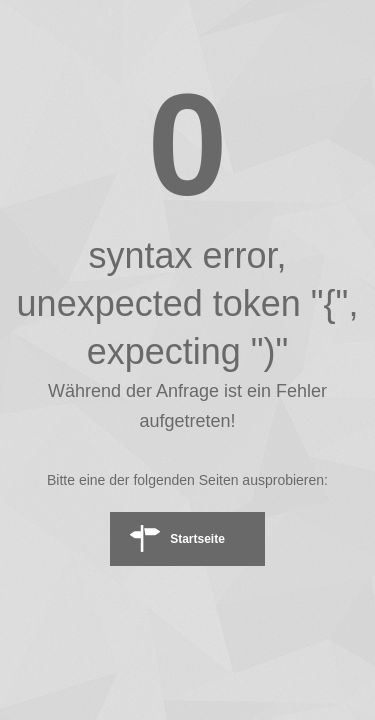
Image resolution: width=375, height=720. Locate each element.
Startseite (197, 539)
